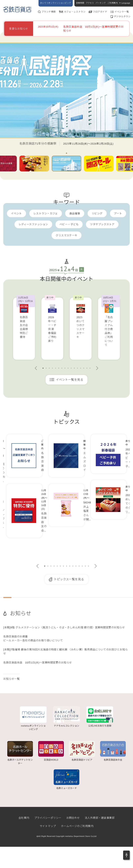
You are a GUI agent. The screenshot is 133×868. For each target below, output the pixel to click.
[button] (126, 855)
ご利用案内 (113, 3)
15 (87, 368)
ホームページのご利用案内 (77, 826)
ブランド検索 (49, 12)
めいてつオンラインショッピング (56, 3)
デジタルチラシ (122, 16)
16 (90, 368)
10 (71, 368)
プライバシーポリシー (48, 818)
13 (81, 368)
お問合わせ (73, 818)
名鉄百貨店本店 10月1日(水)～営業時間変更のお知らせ (38, 662)
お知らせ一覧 (11, 679)
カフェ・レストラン (75, 12)
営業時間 (80, 3)
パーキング (101, 3)
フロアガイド (100, 12)
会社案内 (24, 818)
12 (77, 368)
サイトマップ (48, 826)
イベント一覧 (122, 12)
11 (74, 368)
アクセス (90, 3)
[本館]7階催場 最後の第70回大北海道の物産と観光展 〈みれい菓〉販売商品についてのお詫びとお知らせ (66, 651)
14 (84, 368)
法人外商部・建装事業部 (100, 818)
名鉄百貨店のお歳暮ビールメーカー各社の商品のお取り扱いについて (33, 638)
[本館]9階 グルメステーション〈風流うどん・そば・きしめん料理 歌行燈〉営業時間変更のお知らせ (64, 627)
